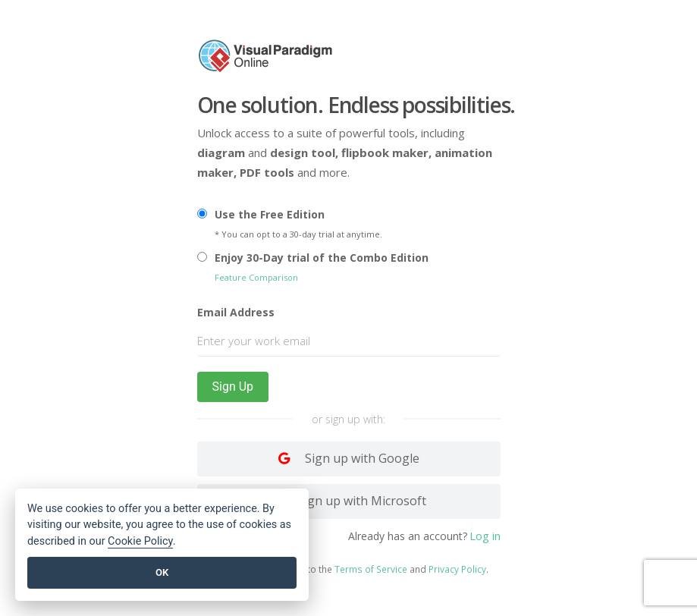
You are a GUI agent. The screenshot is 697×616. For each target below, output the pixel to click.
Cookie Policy (140, 541)
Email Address (236, 312)
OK (162, 572)
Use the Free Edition (270, 214)
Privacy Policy (457, 570)
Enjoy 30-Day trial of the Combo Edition (322, 258)
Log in (485, 536)
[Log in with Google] (349, 459)
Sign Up (233, 387)
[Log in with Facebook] (349, 501)
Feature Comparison (256, 277)
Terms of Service (371, 570)
